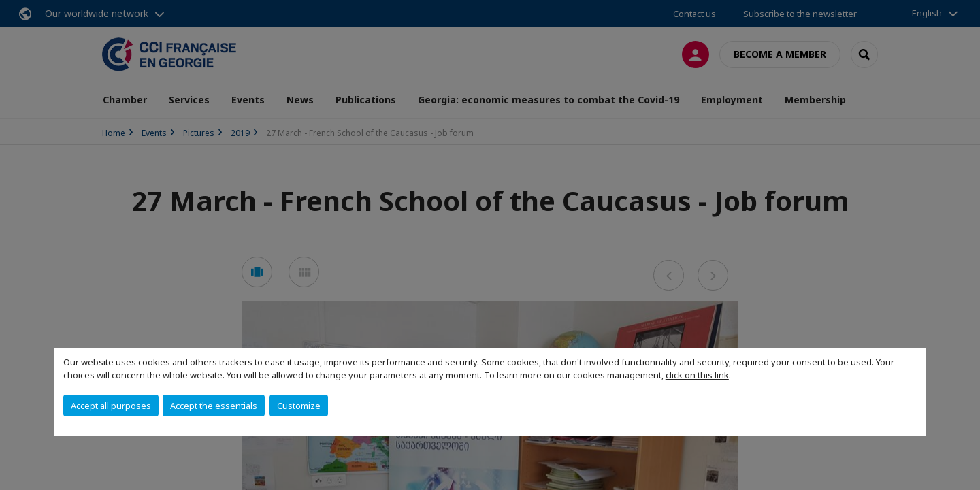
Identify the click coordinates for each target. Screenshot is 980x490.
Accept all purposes (111, 406)
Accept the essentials (214, 406)
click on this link (697, 375)
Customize (299, 406)
